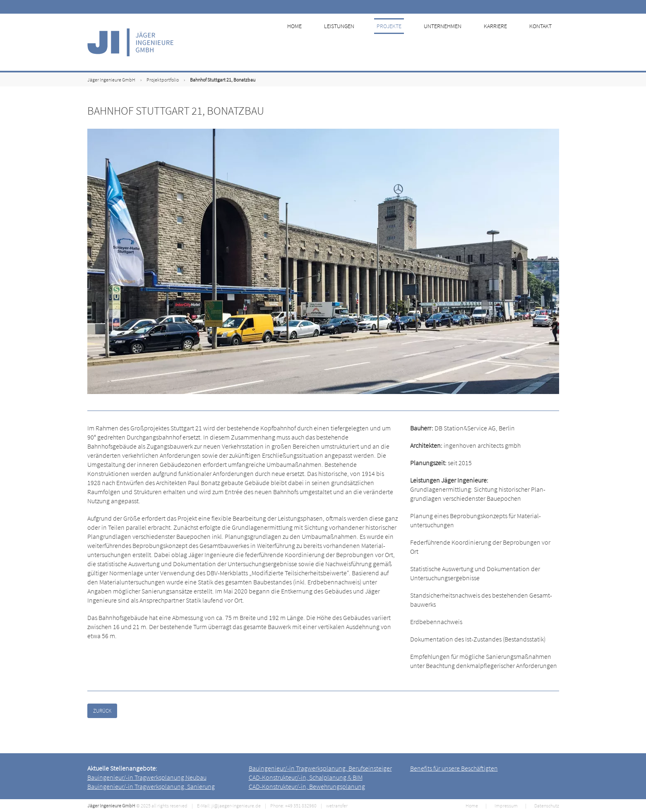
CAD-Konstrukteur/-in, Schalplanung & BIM (306, 777)
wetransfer (337, 806)
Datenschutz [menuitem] (547, 806)
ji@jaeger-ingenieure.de (236, 806)
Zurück (102, 711)
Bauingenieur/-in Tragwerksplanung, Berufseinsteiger (320, 768)
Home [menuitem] (306, 42)
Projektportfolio (163, 80)
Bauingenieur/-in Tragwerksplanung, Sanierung (151, 786)
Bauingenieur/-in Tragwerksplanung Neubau (147, 777)
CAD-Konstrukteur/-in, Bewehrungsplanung (307, 786)
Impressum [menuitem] (506, 806)
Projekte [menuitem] (398, 42)
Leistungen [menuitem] (349, 42)
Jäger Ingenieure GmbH (111, 80)
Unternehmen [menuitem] (450, 42)
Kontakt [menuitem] (545, 42)
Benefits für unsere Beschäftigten (454, 768)
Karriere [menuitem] (502, 42)
